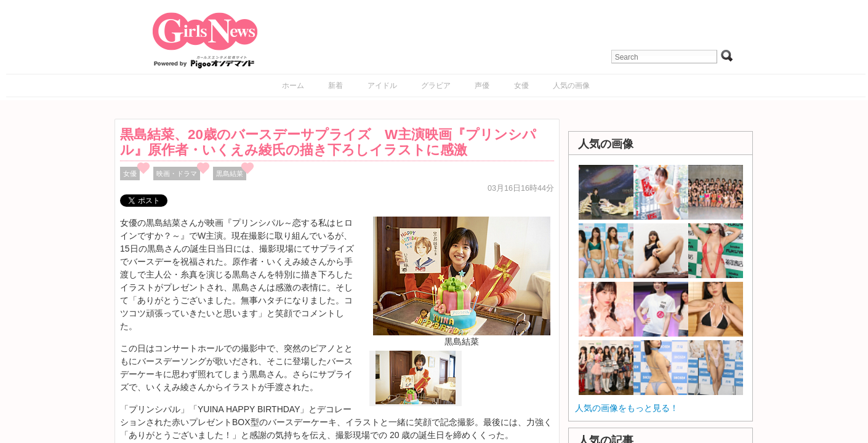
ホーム (293, 86)
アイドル (382, 86)
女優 (521, 86)
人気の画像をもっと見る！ (627, 408)
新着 (336, 86)
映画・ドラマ (177, 174)
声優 (482, 86)
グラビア (436, 86)
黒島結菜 (230, 174)
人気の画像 (571, 86)
